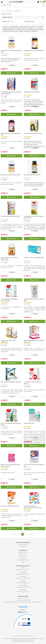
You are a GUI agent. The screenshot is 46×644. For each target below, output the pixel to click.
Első (14, 534)
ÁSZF (23, 562)
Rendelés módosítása (23, 552)
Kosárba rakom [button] (12, 73)
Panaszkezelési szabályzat (23, 560)
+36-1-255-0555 (25, 598)
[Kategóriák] (2, 2)
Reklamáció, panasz (23, 556)
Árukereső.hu (23, 610)
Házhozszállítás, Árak (23, 544)
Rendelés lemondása (23, 554)
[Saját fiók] (41, 2)
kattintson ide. (31, 641)
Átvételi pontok (23, 546)
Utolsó (31, 534)
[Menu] (38, 2)
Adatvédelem (23, 558)
